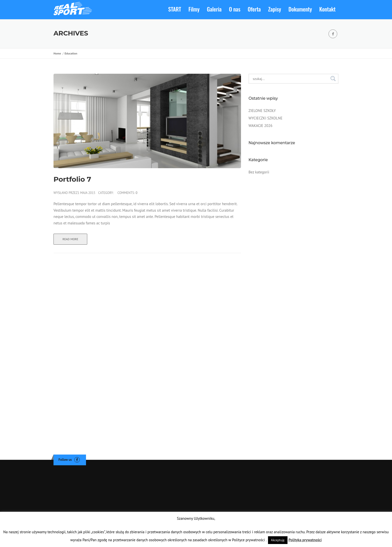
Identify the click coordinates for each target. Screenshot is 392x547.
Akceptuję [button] (278, 540)
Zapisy (275, 9)
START (175, 9)
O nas (235, 9)
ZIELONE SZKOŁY (262, 111)
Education (71, 53)
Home (58, 53)
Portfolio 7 (72, 179)
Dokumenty (300, 9)
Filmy (194, 9)
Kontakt (327, 9)
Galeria (214, 9)
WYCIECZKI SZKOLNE (265, 118)
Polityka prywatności (305, 540)
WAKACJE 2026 (260, 126)
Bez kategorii (259, 172)
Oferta (254, 9)
